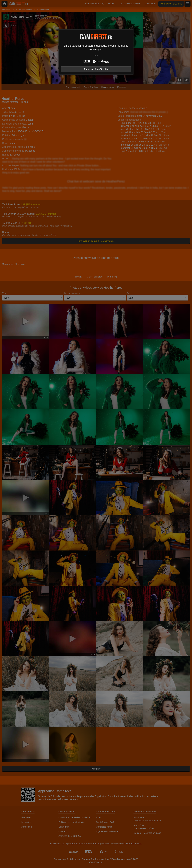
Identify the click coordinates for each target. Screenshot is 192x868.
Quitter (96, 55)
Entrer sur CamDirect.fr (96, 69)
